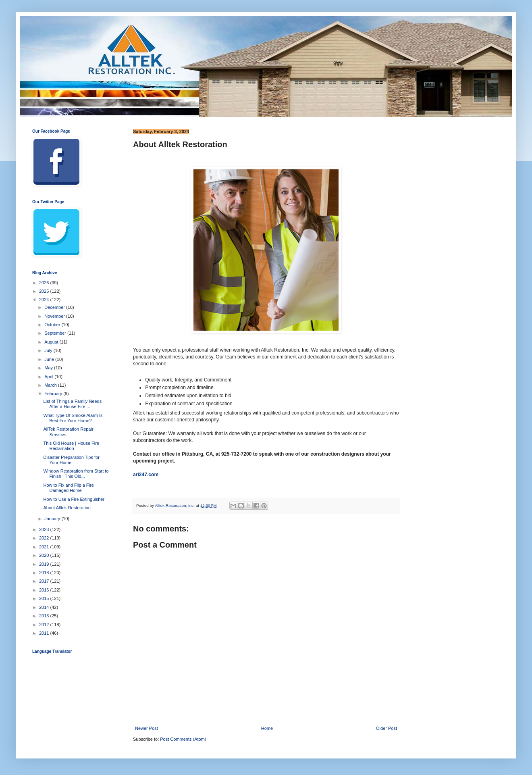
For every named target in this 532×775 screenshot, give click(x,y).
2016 (45, 590)
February (54, 394)
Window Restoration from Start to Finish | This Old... (76, 474)
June (50, 359)
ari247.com (146, 475)
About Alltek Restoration (67, 508)
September (56, 333)
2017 (45, 581)
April (49, 377)
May (49, 368)
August (52, 342)
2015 (45, 598)
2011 (45, 633)
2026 (45, 283)
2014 (45, 607)
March (51, 385)
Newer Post (147, 728)
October (53, 325)
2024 (45, 300)
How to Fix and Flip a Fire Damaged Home (68, 488)
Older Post (387, 728)
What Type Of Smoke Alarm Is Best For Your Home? (73, 418)
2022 (45, 538)
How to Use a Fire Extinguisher (74, 499)
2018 (45, 573)
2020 (45, 555)
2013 (45, 616)
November (55, 316)
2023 (45, 529)
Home (267, 728)
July (49, 350)
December (55, 307)
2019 (45, 564)
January (53, 519)
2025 (45, 291)
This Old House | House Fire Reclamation (71, 446)
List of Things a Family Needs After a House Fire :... (72, 404)
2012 (45, 625)
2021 (45, 547)
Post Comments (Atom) (183, 739)
